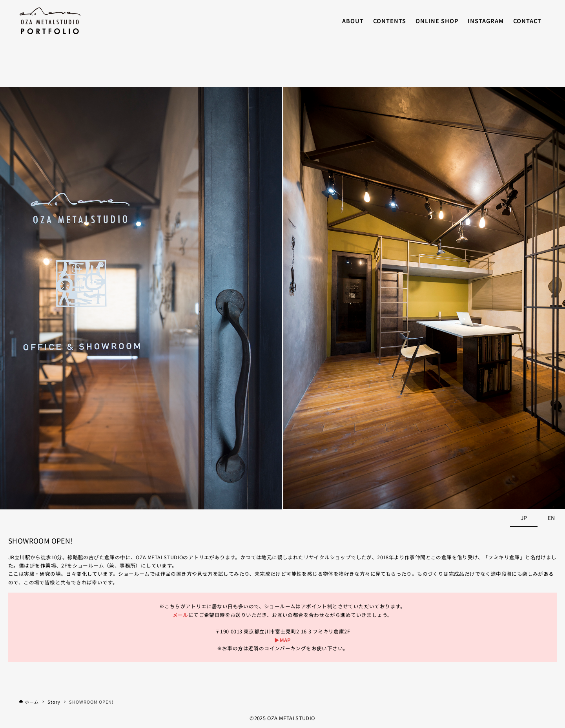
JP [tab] (524, 518)
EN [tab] (551, 518)
